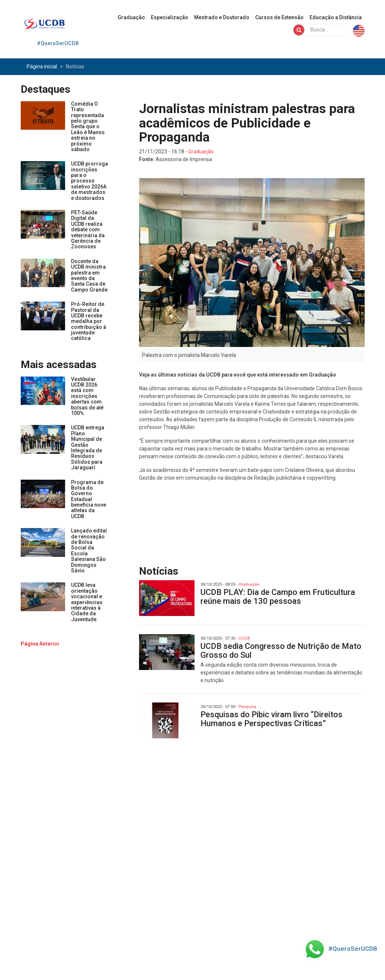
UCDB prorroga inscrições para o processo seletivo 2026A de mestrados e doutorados (90, 181)
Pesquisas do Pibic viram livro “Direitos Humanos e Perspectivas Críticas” (271, 719)
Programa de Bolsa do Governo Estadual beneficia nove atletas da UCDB (89, 499)
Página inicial (42, 67)
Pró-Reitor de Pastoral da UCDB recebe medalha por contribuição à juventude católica (89, 321)
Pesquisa (247, 707)
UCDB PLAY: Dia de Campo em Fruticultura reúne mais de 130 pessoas (278, 597)
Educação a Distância (336, 17)
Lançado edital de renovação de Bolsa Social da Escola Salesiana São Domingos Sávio (89, 551)
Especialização (170, 17)
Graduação (131, 17)
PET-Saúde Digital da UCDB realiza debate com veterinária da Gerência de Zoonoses (88, 229)
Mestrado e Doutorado (222, 17)
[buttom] (40, 644)
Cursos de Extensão (279, 17)
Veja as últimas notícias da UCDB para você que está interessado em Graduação (238, 375)
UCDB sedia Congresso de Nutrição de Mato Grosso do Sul (281, 651)
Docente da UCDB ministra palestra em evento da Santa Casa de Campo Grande (89, 275)
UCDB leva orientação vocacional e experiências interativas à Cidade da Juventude (87, 602)
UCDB (244, 638)
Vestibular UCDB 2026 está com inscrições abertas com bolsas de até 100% (87, 396)
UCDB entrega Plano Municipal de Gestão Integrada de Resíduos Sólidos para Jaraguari (88, 448)
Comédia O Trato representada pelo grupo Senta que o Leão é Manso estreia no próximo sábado (88, 127)
